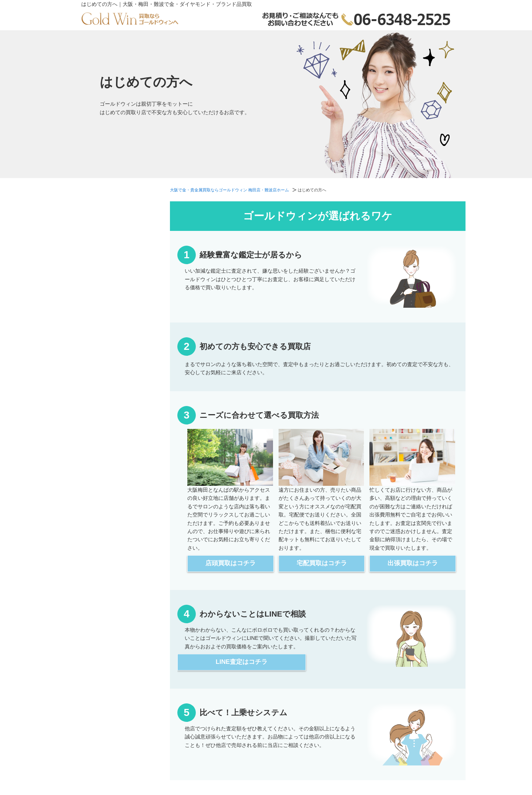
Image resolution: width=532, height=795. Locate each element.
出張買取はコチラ (413, 563)
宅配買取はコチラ (322, 563)
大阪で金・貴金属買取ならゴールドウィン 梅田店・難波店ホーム (229, 190)
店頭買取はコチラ (231, 563)
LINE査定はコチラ (242, 662)
